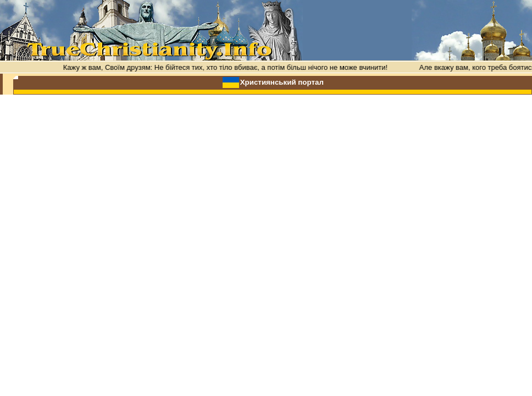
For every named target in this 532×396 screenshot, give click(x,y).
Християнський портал (282, 82)
